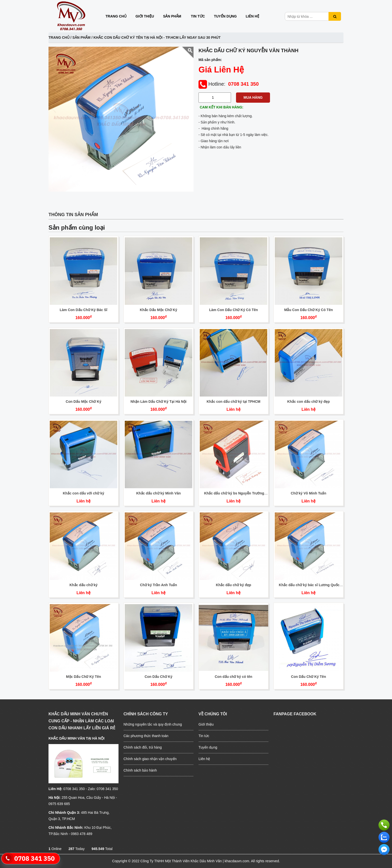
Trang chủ (116, 16)
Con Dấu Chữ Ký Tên (308, 677)
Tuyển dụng (225, 16)
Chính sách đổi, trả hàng (143, 747)
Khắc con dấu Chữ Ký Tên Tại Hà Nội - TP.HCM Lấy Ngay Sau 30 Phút (157, 37)
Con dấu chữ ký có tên (233, 677)
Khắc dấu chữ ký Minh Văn (158, 493)
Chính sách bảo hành (140, 770)
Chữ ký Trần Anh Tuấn (158, 585)
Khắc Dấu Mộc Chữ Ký (158, 310)
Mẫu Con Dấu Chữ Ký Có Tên (309, 310)
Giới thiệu (145, 16)
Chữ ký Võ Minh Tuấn (308, 493)
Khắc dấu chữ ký (83, 585)
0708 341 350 (243, 84)
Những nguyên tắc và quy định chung (153, 724)
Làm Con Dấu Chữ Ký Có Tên (233, 310)
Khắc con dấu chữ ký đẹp (308, 402)
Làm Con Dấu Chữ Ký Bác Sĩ (83, 310)
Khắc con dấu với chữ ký (83, 493)
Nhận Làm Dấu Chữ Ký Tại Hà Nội (158, 402)
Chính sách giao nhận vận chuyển (150, 759)
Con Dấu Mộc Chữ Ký (83, 402)
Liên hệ (252, 16)
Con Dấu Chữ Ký (158, 677)
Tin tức (198, 16)
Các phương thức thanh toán (146, 736)
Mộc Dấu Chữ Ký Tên (83, 677)
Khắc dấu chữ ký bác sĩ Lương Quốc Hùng (309, 587)
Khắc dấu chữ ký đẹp (233, 585)
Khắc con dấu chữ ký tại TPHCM (233, 402)
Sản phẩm (172, 16)
